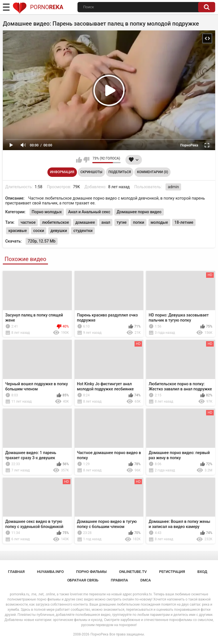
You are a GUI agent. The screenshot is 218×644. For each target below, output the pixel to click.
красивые (17, 231)
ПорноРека (99, 634)
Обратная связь (83, 580)
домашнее (85, 222)
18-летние (184, 222)
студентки (83, 231)
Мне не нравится (86, 160)
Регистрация (172, 572)
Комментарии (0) (153, 172)
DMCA (145, 580)
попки (139, 222)
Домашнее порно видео (139, 212)
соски (39, 231)
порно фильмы (91, 572)
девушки (59, 231)
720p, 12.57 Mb (42, 241)
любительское (55, 222)
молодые (159, 222)
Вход (202, 572)
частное (28, 222)
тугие (122, 222)
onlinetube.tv (133, 572)
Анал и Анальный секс (89, 212)
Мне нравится (79, 160)
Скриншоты (91, 172)
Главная (16, 572)
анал (106, 222)
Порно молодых (47, 212)
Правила (119, 580)
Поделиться (120, 172)
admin (173, 187)
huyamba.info (50, 572)
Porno (38, 7)
